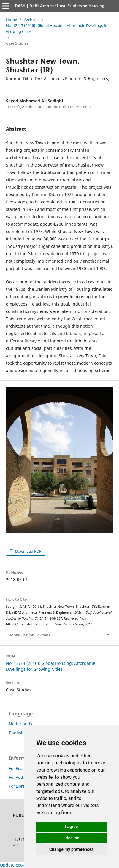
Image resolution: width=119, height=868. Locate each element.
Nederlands (21, 724)
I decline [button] (71, 838)
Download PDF (28, 551)
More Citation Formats (30, 635)
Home (11, 20)
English (16, 733)
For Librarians (21, 786)
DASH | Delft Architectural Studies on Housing (60, 6)
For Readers (19, 768)
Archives (32, 20)
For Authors (19, 777)
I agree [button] (71, 827)
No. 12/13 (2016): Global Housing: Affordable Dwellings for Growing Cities (57, 28)
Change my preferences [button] (71, 849)
